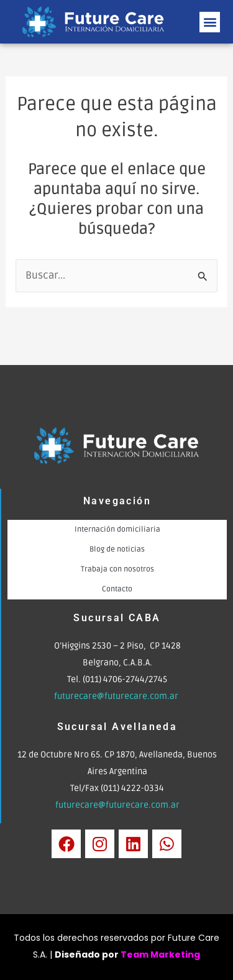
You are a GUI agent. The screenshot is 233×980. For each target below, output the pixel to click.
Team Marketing (160, 955)
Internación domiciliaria (117, 529)
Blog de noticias (117, 549)
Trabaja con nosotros (117, 569)
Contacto (117, 589)
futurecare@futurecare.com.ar (117, 696)
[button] (210, 22)
